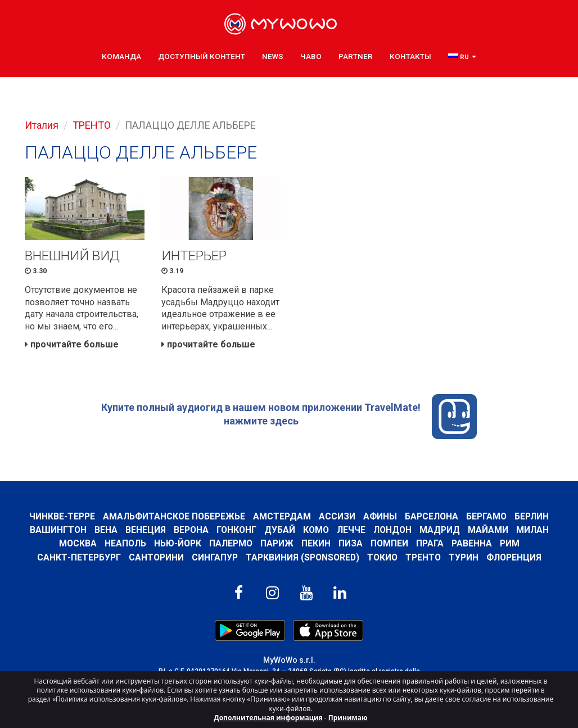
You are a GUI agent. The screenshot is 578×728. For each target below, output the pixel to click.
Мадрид (440, 530)
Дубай (280, 530)
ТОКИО (382, 557)
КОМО (316, 530)
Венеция (146, 530)
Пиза (351, 543)
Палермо (231, 543)
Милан (532, 530)
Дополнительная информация (268, 718)
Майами (488, 530)
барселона (432, 516)
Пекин (316, 543)
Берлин (532, 516)
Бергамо (486, 516)
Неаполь (125, 543)
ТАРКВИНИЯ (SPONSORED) (302, 557)
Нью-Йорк (178, 543)
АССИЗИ (337, 516)
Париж (277, 543)
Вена (106, 530)
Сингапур (215, 557)
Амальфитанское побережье (174, 516)
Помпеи (389, 543)
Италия (42, 125)
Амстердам (282, 516)
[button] (462, 57)
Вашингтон (58, 530)
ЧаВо (311, 56)
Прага (430, 543)
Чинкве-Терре (62, 516)
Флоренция (514, 557)
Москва (78, 543)
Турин (464, 557)
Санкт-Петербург (79, 557)
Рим (510, 543)
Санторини (156, 557)
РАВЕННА (472, 543)
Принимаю (348, 718)
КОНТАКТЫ (410, 56)
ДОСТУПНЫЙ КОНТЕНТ (202, 56)
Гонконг (236, 530)
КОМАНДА (121, 56)
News (273, 56)
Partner (356, 56)
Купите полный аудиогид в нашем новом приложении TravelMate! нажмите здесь (289, 417)
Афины (380, 516)
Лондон (392, 530)
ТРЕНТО (92, 125)
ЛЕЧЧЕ (351, 530)
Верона (191, 530)
